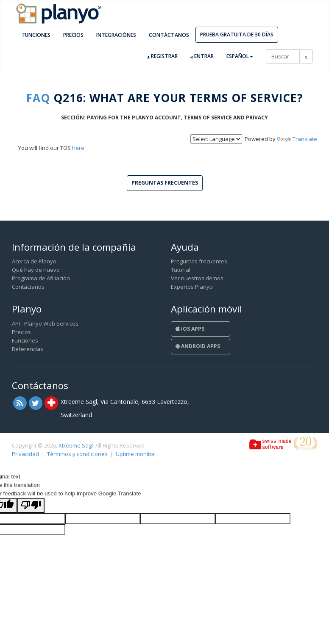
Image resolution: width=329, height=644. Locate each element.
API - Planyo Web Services (45, 323)
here (78, 148)
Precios (73, 35)
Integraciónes (116, 35)
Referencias (28, 349)
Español (240, 56)
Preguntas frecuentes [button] (165, 183)
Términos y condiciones (77, 454)
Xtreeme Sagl (76, 445)
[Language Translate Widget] (216, 139)
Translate (297, 139)
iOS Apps (190, 329)
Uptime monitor (135, 454)
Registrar (162, 56)
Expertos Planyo (192, 287)
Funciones (36, 35)
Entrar (202, 56)
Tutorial (181, 270)
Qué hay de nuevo (36, 270)
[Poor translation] (31, 506)
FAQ (38, 98)
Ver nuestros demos (197, 278)
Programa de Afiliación (41, 278)
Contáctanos (169, 35)
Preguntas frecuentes (199, 261)
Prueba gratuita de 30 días (237, 35)
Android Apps (198, 346)
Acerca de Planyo (34, 261)
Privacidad (25, 454)
